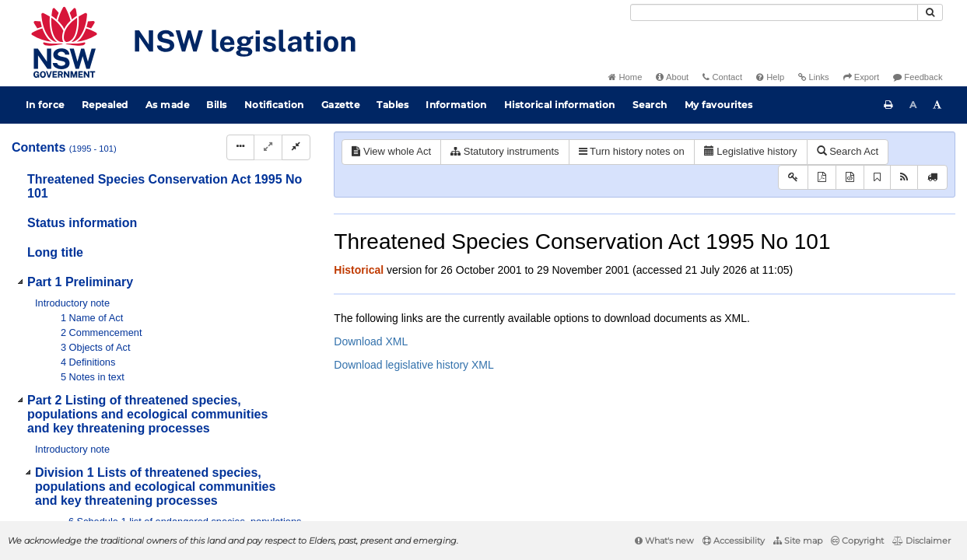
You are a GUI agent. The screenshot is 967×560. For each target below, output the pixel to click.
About (672, 77)
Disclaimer (921, 541)
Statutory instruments (505, 151)
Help (770, 77)
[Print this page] (888, 105)
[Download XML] (850, 178)
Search (650, 105)
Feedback (918, 77)
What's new (664, 541)
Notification (274, 105)
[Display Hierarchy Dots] (240, 147)
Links (813, 77)
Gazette (341, 105)
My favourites (719, 105)
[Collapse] (296, 147)
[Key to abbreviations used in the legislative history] (793, 178)
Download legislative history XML (413, 365)
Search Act (848, 151)
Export (861, 77)
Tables (392, 105)
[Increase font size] (937, 105)
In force (45, 105)
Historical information (560, 105)
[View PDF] (822, 178)
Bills (217, 105)
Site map (798, 541)
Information (456, 105)
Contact (722, 77)
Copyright (857, 541)
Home (625, 77)
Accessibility (734, 541)
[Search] (774, 12)
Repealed (105, 105)
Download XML (371, 341)
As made (168, 105)
